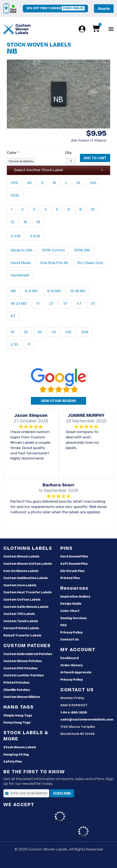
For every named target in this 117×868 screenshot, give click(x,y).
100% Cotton (53, 250)
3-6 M (35, 236)
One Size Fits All (54, 263)
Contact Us (70, 640)
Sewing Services (74, 618)
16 (25, 222)
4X (54, 332)
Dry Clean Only (90, 263)
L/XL (15, 344)
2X (26, 332)
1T (38, 304)
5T (93, 304)
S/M (85, 332)
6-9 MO (31, 291)
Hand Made (21, 263)
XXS (14, 183)
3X (40, 332)
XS (29, 183)
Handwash (20, 275)
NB (13, 291)
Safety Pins (13, 762)
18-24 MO (19, 304)
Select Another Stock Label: (39, 170)
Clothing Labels (28, 548)
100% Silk (82, 250)
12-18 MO (78, 291)
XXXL (15, 195)
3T (65, 304)
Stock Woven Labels (20, 747)
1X (12, 332)
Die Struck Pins (72, 571)
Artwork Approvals (76, 673)
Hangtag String (16, 755)
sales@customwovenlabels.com (87, 720)
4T (79, 304)
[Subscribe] (62, 793)
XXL (93, 183)
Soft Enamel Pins (74, 564)
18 (38, 222)
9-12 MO (54, 291)
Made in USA (22, 250)
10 (93, 210)
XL (79, 183)
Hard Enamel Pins (74, 557)
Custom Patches (27, 646)
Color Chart (70, 611)
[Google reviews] (58, 401)
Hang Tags (19, 707)
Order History (71, 665)
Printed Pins (70, 578)
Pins (66, 548)
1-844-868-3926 (74, 713)
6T (13, 316)
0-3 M (16, 236)
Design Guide (71, 604)
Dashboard (69, 658)
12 (12, 222)
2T (51, 304)
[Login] (81, 29)
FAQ (64, 625)
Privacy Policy (71, 633)
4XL (69, 332)
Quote (104, 9)
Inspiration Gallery (75, 597)
